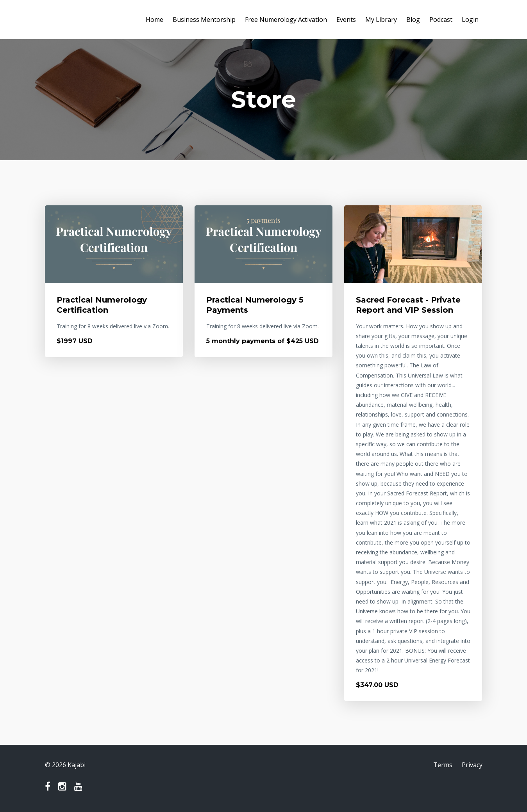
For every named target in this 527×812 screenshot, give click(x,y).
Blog (413, 20)
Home (155, 20)
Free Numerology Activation (286, 20)
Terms (443, 765)
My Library (381, 20)
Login (470, 20)
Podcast (441, 20)
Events (346, 20)
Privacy (472, 765)
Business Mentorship (204, 20)
